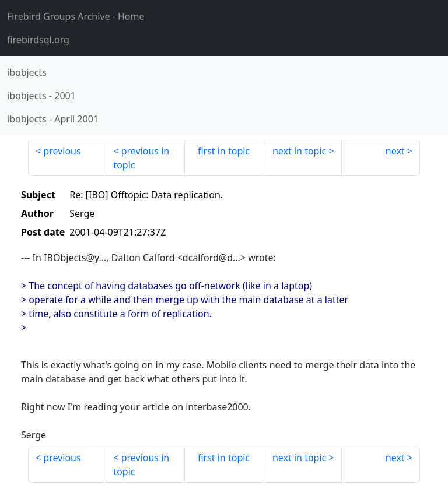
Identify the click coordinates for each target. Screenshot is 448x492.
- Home (76, 16)
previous (62, 151)
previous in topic (141, 158)
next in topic (299, 151)
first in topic (224, 151)
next (395, 151)
